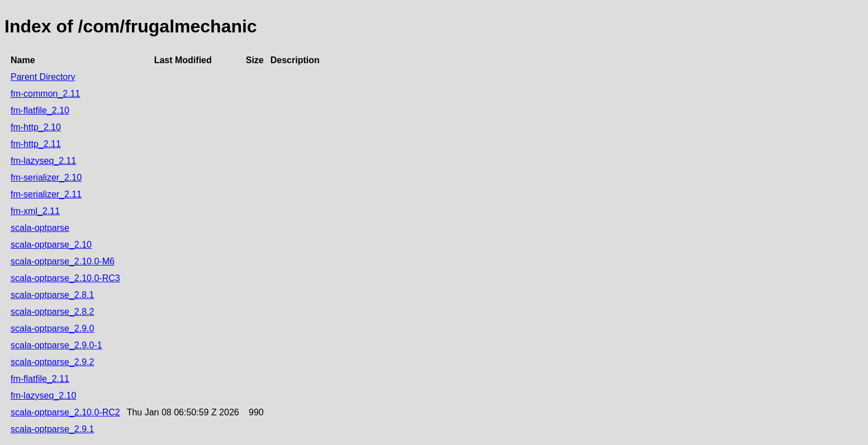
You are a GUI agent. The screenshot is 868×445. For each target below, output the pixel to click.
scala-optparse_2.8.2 (52, 312)
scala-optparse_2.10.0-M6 (63, 261)
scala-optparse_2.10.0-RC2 (65, 412)
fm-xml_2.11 (35, 211)
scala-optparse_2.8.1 (52, 295)
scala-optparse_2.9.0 (52, 328)
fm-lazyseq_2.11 (43, 161)
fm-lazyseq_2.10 (43, 396)
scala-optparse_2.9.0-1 (56, 345)
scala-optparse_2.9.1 (52, 429)
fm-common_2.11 (46, 94)
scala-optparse (40, 228)
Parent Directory (43, 77)
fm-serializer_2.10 (46, 177)
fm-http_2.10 (36, 127)
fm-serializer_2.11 (46, 194)
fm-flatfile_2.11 (40, 379)
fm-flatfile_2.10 (40, 110)
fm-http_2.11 (36, 144)
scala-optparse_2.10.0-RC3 (65, 278)
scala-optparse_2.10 (51, 245)
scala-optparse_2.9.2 (52, 362)
